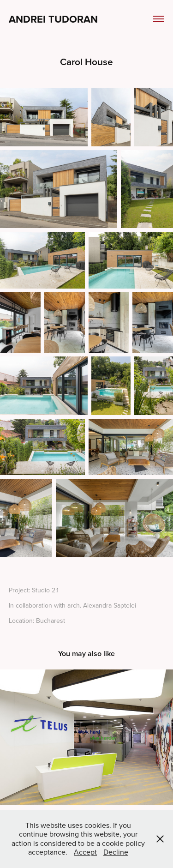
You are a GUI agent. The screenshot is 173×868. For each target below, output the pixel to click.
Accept (85, 852)
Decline (116, 852)
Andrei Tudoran (53, 19)
